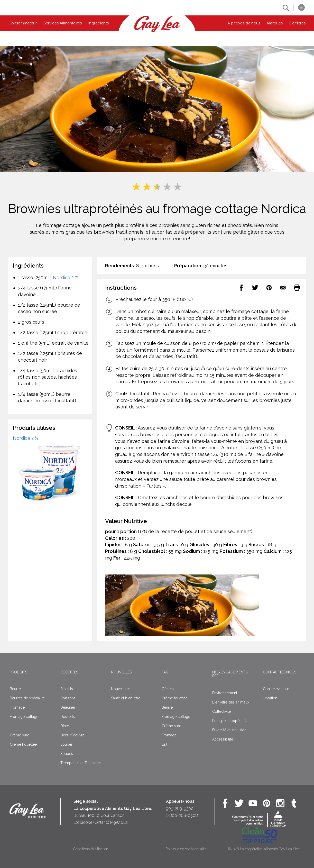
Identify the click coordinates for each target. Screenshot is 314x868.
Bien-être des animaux (231, 702)
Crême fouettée (175, 698)
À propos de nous (244, 23)
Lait (13, 726)
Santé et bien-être (126, 698)
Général (168, 689)
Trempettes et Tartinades (81, 763)
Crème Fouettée (23, 744)
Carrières (297, 23)
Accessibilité (223, 739)
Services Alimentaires (63, 23)
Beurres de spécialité (27, 698)
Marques (275, 23)
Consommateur (23, 23)
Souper (66, 744)
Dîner (65, 726)
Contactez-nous (280, 672)
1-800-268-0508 (182, 815)
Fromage (17, 707)
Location (270, 698)
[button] (286, 8)
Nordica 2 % (66, 277)
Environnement (225, 693)
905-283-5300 (180, 808)
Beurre (15, 689)
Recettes (69, 672)
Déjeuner (68, 707)
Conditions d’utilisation (91, 849)
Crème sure (20, 735)
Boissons (68, 698)
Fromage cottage (24, 717)
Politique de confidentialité (186, 849)
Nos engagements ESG (230, 674)
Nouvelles (121, 672)
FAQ (165, 672)
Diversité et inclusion (229, 730)
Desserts (68, 717)
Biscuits (67, 689)
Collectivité (221, 711)
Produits (19, 672)
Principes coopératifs (230, 721)
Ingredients (99, 23)
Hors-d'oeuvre (72, 735)
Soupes (67, 754)
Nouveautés (121, 689)
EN (301, 8)
